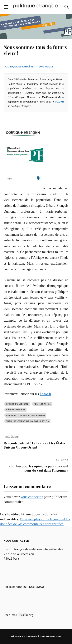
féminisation (43, 404)
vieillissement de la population (28, 421)
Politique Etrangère (19, 67)
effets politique (17, 404)
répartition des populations (26, 415)
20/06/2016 (46, 67)
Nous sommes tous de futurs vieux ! (35, 50)
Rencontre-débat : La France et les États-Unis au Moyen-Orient (34, 445)
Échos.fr (45, 394)
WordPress (54, 636)
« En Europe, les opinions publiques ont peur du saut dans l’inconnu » (38, 468)
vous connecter (32, 497)
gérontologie (16, 410)
